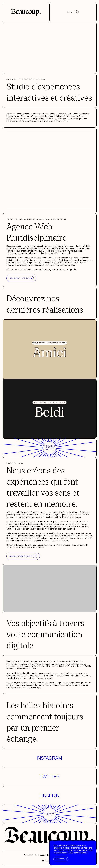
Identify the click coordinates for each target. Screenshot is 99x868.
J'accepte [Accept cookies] (59, 859)
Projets (27, 855)
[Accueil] (26, 12)
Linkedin (49, 795)
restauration (74, 246)
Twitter (49, 777)
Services (35, 855)
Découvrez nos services (23, 556)
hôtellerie (86, 246)
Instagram (49, 758)
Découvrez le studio (21, 278)
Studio (43, 855)
